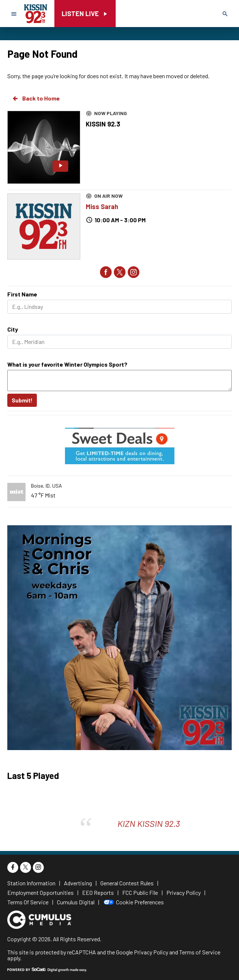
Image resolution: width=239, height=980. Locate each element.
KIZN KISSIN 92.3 (149, 823)
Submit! (22, 400)
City (13, 329)
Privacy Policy (151, 952)
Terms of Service (200, 952)
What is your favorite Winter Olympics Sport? (67, 364)
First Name (22, 294)
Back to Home (36, 98)
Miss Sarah (102, 207)
